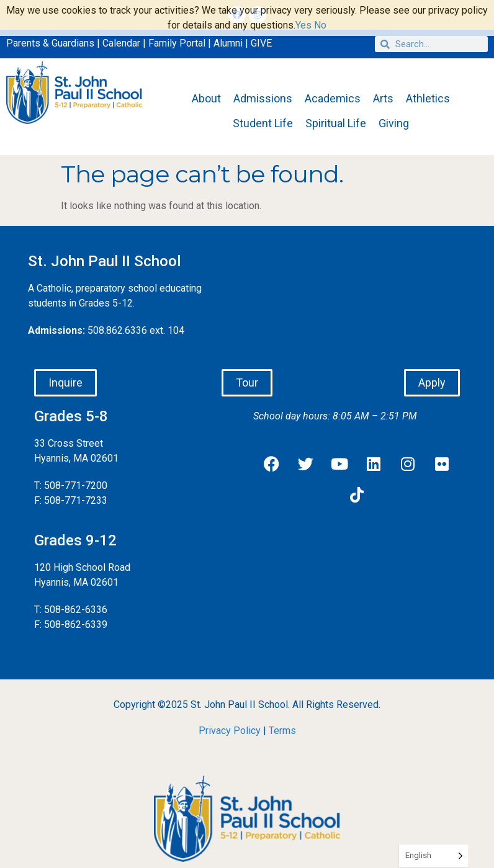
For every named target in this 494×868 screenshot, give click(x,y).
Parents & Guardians (50, 43)
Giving (394, 123)
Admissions (263, 98)
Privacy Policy (230, 731)
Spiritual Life (336, 123)
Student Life (263, 123)
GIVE (261, 43)
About (206, 98)
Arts (383, 98)
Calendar (121, 43)
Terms (282, 731)
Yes (303, 25)
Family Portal (177, 43)
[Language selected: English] (434, 856)
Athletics (428, 98)
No (320, 25)
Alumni (228, 43)
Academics (333, 98)
